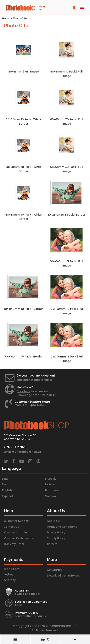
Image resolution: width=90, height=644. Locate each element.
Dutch (6, 479)
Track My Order (14, 544)
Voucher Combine (16, 532)
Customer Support (17, 521)
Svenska (50, 496)
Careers (52, 544)
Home (6, 18)
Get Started (55, 570)
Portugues (52, 490)
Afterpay (10, 580)
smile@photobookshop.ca (35, 380)
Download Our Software (63, 575)
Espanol (7, 496)
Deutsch (8, 484)
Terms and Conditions (62, 527)
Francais (51, 479)
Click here (23, 391)
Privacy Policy (56, 532)
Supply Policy (56, 538)
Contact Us (11, 527)
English (7, 490)
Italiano (50, 484)
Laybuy (8, 574)
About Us (53, 521)
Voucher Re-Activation (19, 538)
